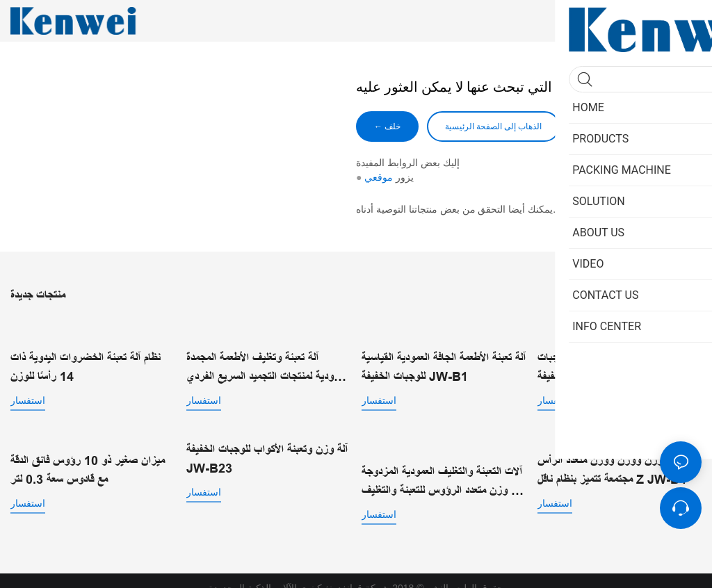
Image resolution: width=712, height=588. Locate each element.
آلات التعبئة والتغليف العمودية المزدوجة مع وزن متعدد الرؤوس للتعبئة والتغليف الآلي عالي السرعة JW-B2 (442, 468)
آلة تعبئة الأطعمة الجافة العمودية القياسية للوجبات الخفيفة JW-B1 (444, 366)
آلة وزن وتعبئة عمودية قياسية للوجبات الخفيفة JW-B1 (617, 356)
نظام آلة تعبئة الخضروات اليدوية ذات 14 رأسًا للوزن (86, 356)
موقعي (379, 177)
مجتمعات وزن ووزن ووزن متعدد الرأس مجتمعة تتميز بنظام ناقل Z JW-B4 (619, 467)
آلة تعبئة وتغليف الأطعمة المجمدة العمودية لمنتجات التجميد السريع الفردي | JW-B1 (267, 367)
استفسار (28, 389)
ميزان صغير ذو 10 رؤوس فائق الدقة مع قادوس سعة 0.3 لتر (88, 467)
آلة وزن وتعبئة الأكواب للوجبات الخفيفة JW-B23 (267, 457)
